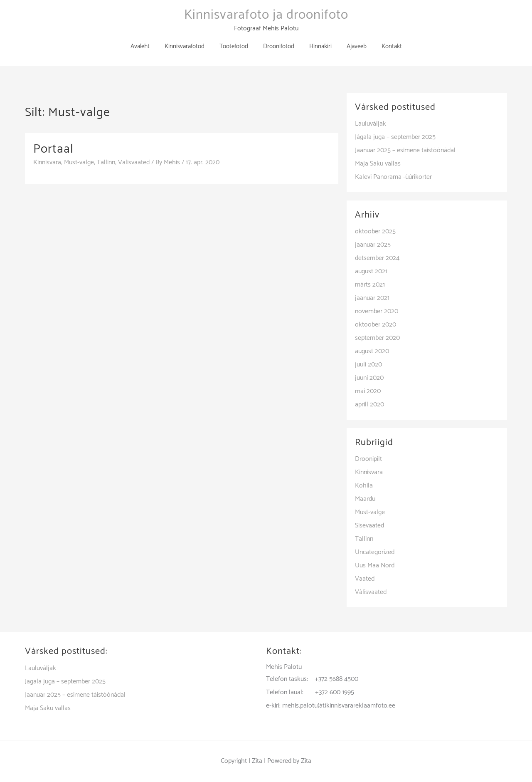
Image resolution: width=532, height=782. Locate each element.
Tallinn (106, 162)
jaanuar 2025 (373, 245)
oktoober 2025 (375, 231)
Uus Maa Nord (375, 565)
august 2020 (372, 351)
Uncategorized (375, 552)
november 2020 (377, 311)
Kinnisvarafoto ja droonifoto (266, 15)
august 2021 (371, 271)
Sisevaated (369, 526)
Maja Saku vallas (378, 164)
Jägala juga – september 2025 (395, 137)
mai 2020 (368, 391)
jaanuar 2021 (372, 298)
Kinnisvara (47, 162)
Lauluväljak (371, 124)
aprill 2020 (369, 405)
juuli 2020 (368, 365)
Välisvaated (134, 162)
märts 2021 (370, 285)
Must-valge (79, 162)
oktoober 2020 (376, 325)
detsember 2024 (377, 258)
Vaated (365, 579)
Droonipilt (368, 459)
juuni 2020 (369, 378)
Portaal (53, 149)
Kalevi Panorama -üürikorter (393, 177)
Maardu (365, 499)
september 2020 (377, 338)
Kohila (364, 486)
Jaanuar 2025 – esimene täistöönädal (405, 150)
